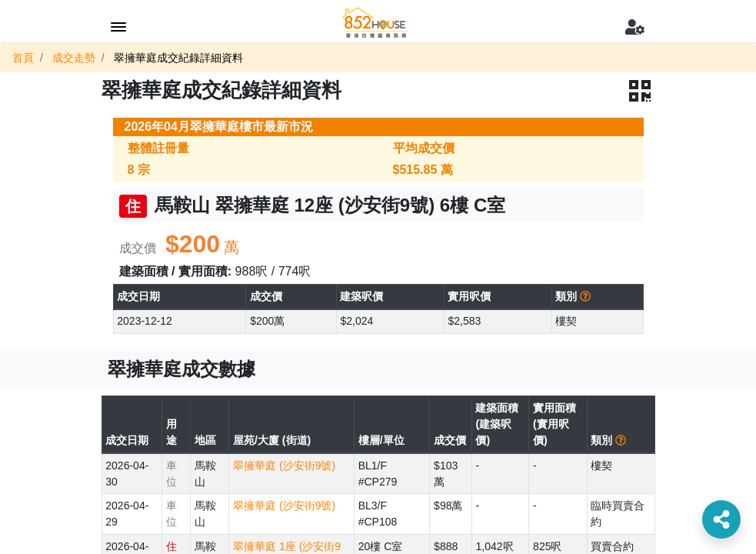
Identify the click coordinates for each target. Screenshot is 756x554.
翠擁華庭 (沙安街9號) (284, 466)
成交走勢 (74, 58)
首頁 (23, 58)
